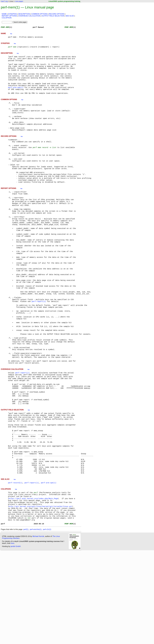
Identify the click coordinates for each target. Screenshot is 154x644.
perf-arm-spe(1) (16, 96)
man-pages (19, 1)
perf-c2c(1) (47, 622)
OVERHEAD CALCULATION (29, 16)
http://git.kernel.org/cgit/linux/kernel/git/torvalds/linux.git (41, 595)
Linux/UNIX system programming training (64, 1)
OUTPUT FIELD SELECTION (53, 16)
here (13, 636)
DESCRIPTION (24, 14)
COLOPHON (7, 18)
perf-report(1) (39, 352)
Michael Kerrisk (38, 629)
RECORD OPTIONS (57, 14)
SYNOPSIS (12, 14)
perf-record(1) (15, 569)
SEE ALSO (70, 16)
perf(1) (26, 622)
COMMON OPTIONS (39, 14)
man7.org (4, 1)
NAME (4, 14)
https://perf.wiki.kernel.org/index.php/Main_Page (34, 586)
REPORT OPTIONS (9, 16)
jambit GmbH (16, 639)
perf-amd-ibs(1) (36, 622)
